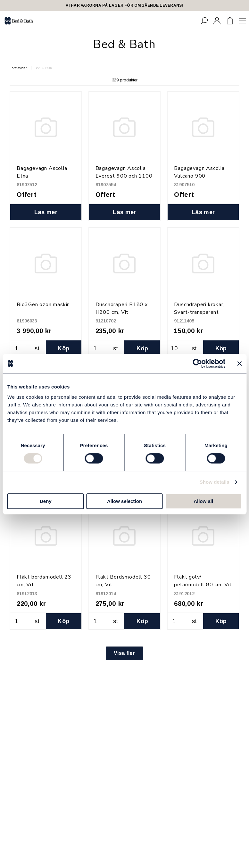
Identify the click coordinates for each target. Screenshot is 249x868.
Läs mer (46, 212)
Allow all (203, 501)
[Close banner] (239, 363)
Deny (46, 501)
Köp (63, 348)
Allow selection (125, 501)
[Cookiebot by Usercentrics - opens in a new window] (197, 363)
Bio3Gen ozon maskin (43, 305)
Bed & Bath (43, 68)
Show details (215, 482)
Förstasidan (19, 68)
